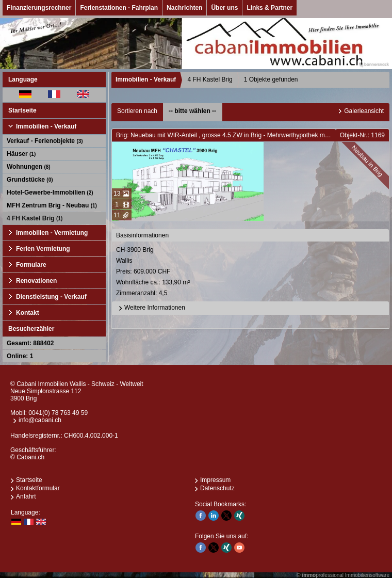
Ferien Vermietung (43, 249)
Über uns (224, 8)
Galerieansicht (364, 111)
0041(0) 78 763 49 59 (58, 413)
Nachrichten (184, 8)
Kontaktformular (38, 488)
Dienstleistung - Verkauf (51, 297)
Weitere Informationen (151, 308)
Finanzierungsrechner (39, 8)
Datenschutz (217, 488)
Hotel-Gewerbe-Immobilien (50, 192)
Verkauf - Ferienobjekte (45, 141)
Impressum (215, 480)
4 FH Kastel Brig (35, 218)
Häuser (21, 154)
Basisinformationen (142, 235)
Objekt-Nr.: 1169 (362, 135)
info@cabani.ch (40, 420)
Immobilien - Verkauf (46, 126)
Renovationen (36, 281)
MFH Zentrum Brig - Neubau (52, 205)
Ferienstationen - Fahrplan (119, 8)
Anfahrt (26, 496)
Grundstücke (30, 180)
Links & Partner (269, 8)
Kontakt (28, 313)
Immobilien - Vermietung (52, 233)
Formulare (31, 265)
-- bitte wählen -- (192, 111)
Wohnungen (29, 167)
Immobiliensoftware (367, 575)
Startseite (22, 110)
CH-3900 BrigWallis (251, 272)
